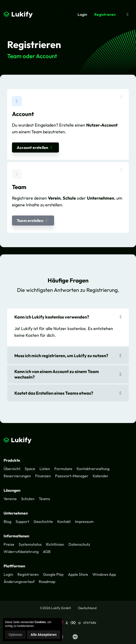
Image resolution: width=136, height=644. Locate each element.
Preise (9, 544)
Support (22, 521)
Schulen (28, 499)
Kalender (101, 476)
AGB (47, 552)
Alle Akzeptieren (44, 635)
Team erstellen (33, 221)
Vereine (10, 499)
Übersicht (12, 469)
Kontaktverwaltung (93, 469)
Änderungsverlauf (19, 582)
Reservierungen (17, 476)
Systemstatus (30, 544)
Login (82, 14)
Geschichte (43, 521)
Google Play (53, 574)
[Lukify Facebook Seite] (75, 637)
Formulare (63, 469)
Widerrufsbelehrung (21, 552)
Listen (45, 469)
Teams (44, 499)
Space (30, 469)
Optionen (15, 635)
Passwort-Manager (72, 476)
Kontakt (64, 521)
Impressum (84, 521)
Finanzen (43, 476)
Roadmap (47, 582)
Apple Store (78, 574)
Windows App (104, 574)
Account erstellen (35, 147)
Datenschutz (79, 544)
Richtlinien (55, 544)
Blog (7, 521)
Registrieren (105, 14)
